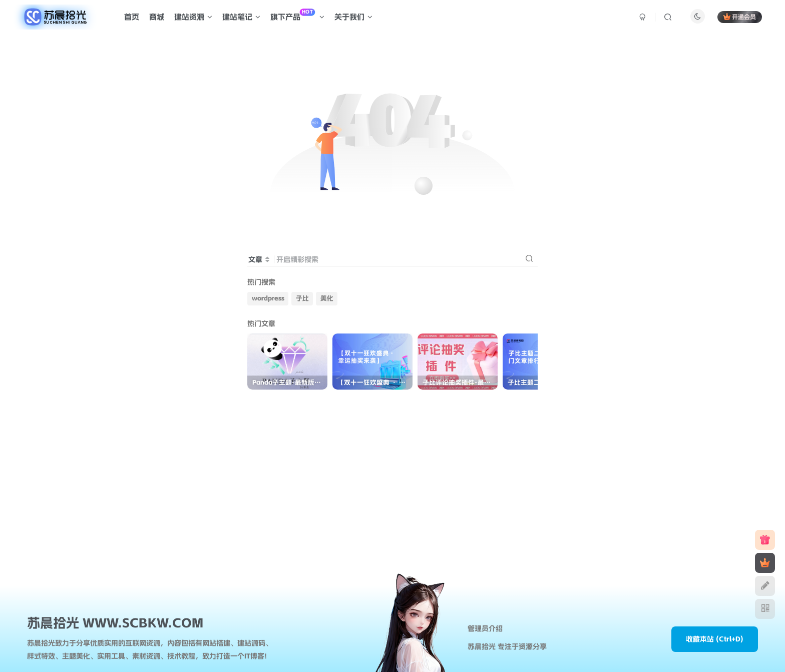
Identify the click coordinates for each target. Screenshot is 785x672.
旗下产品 (297, 15)
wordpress (268, 298)
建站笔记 (241, 17)
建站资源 (193, 17)
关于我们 (353, 17)
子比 (302, 298)
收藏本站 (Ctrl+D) (715, 639)
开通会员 (740, 17)
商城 (157, 17)
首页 (132, 17)
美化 (327, 298)
